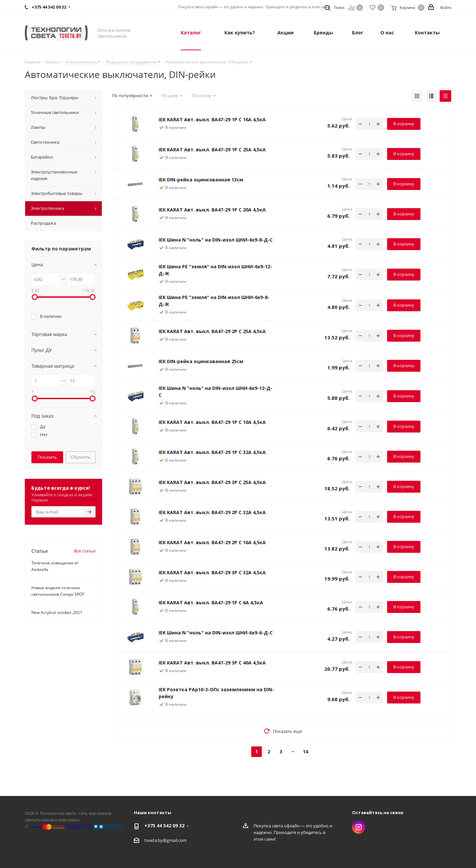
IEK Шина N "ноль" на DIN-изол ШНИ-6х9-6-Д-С (216, 633)
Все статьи (85, 551)
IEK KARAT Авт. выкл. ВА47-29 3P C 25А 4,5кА (212, 482)
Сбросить (81, 457)
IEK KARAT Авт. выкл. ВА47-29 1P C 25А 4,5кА (212, 150)
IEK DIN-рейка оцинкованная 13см (201, 180)
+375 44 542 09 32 (49, 7)
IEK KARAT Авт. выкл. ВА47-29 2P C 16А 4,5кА (212, 542)
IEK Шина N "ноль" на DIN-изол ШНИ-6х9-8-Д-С (216, 240)
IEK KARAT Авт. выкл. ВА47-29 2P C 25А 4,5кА (212, 331)
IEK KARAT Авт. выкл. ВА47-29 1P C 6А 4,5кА (211, 603)
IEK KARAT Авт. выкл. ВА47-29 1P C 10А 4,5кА (212, 422)
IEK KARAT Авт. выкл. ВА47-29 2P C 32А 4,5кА (212, 512)
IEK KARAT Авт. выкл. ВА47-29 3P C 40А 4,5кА (212, 663)
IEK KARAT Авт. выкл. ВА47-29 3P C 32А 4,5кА (212, 572)
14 (305, 752)
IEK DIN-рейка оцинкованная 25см (201, 361)
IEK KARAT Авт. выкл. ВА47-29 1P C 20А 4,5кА (212, 210)
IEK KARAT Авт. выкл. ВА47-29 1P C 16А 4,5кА (212, 119)
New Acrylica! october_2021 (57, 612)
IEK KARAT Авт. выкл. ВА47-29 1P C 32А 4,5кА (212, 452)
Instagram (359, 827)
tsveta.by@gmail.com (166, 840)
